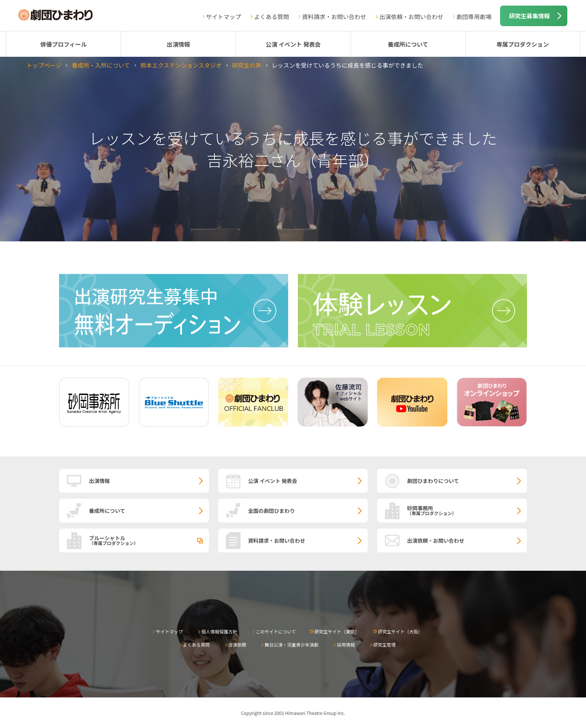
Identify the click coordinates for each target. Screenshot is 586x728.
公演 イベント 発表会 (293, 44)
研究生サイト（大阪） (400, 631)
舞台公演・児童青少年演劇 (292, 645)
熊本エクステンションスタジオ (181, 65)
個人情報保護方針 (219, 631)
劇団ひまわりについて (433, 481)
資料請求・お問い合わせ (334, 16)
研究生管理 (385, 645)
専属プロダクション (522, 44)
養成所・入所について (101, 65)
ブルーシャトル (149, 540)
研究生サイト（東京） (337, 631)
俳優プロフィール (64, 44)
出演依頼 (237, 645)
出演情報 (178, 44)
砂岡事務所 (467, 510)
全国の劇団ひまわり (272, 511)
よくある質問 (272, 16)
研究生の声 (247, 65)
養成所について (408, 44)
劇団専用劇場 (474, 16)
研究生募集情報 (529, 16)
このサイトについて (276, 631)
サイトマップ (223, 16)
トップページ (44, 65)
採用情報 (346, 645)
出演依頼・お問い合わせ (411, 16)
